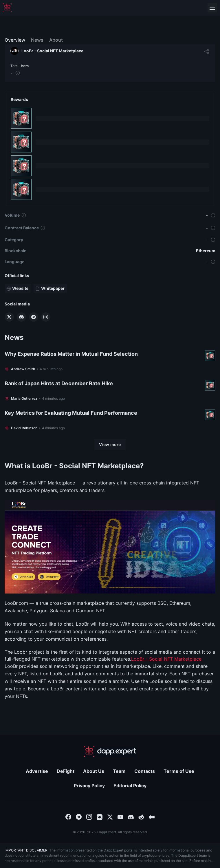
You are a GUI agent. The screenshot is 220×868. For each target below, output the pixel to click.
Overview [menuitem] (15, 40)
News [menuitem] (37, 40)
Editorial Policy (130, 786)
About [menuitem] (56, 40)
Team (119, 771)
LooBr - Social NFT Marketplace (166, 659)
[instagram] (89, 817)
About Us (94, 771)
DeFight (66, 771)
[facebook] (68, 817)
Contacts (145, 771)
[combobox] (68, 817)
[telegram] (79, 817)
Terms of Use (179, 771)
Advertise (37, 771)
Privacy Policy (89, 786)
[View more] (110, 445)
